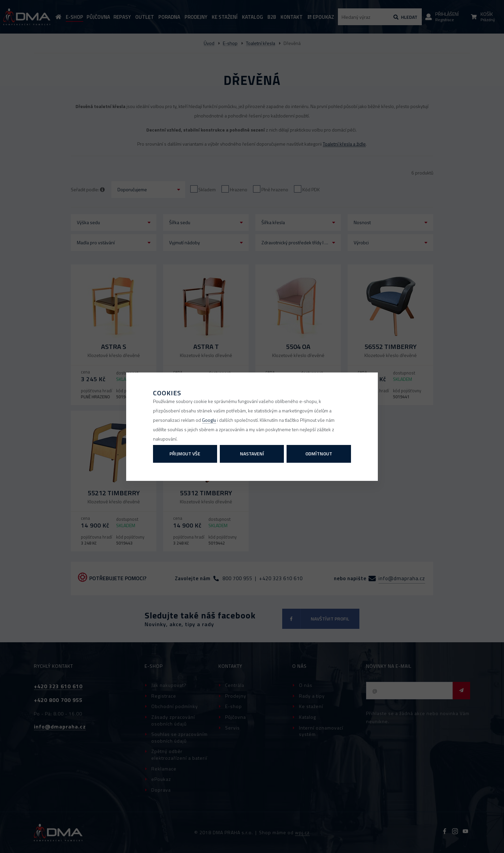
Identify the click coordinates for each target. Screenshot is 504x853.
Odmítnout (319, 454)
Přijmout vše (185, 454)
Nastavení (252, 454)
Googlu (209, 420)
